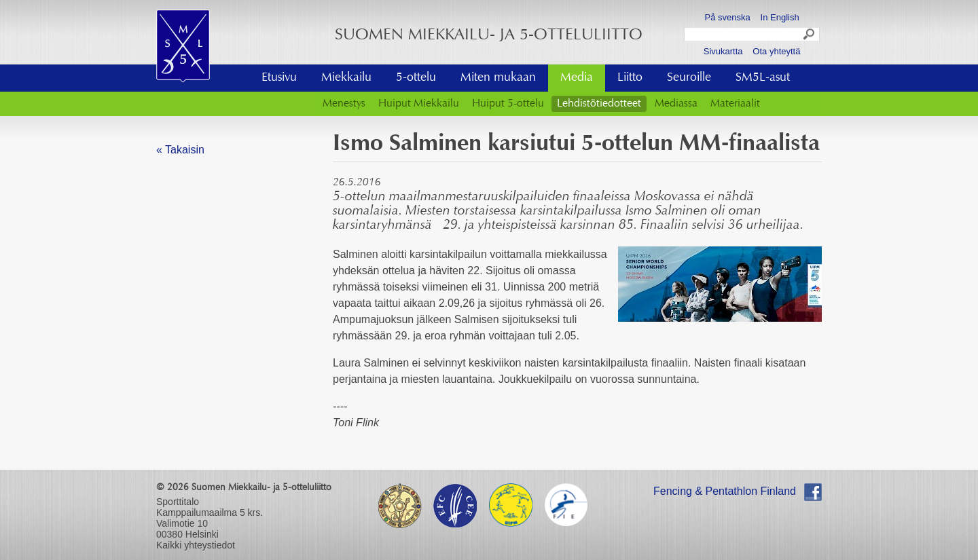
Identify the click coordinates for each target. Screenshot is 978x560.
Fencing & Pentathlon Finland (725, 491)
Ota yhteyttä (776, 51)
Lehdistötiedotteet (599, 104)
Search (810, 36)
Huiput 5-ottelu (508, 104)
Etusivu (279, 78)
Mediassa (676, 104)
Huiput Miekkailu (419, 104)
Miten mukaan (498, 78)
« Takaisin (180, 150)
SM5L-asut (763, 78)
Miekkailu (346, 78)
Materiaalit (735, 104)
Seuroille (689, 78)
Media (577, 78)
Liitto (630, 78)
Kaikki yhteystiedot (196, 545)
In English (780, 17)
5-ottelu (416, 78)
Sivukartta (723, 51)
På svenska (728, 17)
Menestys (344, 104)
